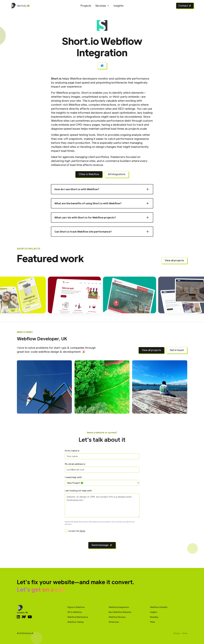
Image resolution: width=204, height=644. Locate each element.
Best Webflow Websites (120, 612)
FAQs (153, 622)
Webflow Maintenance (78, 617)
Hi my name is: (72, 451)
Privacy (177, 633)
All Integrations (117, 174)
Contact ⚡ (185, 6)
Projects (86, 6)
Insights (119, 6)
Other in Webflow (89, 174)
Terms (82, 531)
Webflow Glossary (117, 617)
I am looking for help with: (79, 491)
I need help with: (74, 477)
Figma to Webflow (76, 607)
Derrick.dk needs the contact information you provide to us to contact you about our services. (100, 523)
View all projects (174, 260)
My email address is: (75, 464)
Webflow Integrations (119, 607)
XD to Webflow (75, 612)
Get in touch (177, 350)
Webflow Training (75, 622)
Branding (154, 617)
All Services (114, 622)
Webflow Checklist (159, 607)
